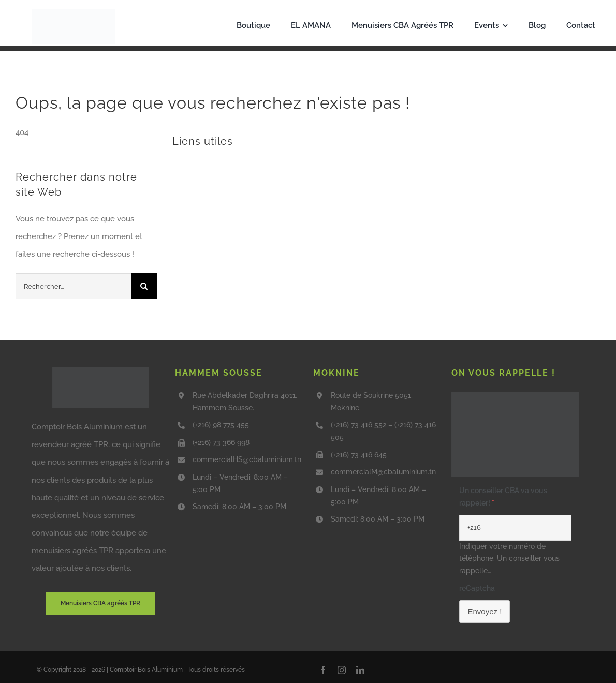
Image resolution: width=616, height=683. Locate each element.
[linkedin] (360, 670)
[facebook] (323, 670)
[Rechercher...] (73, 286)
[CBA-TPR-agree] (101, 371)
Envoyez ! (485, 611)
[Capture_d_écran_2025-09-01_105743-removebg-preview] (74, 12)
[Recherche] (144, 286)
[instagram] (342, 670)
